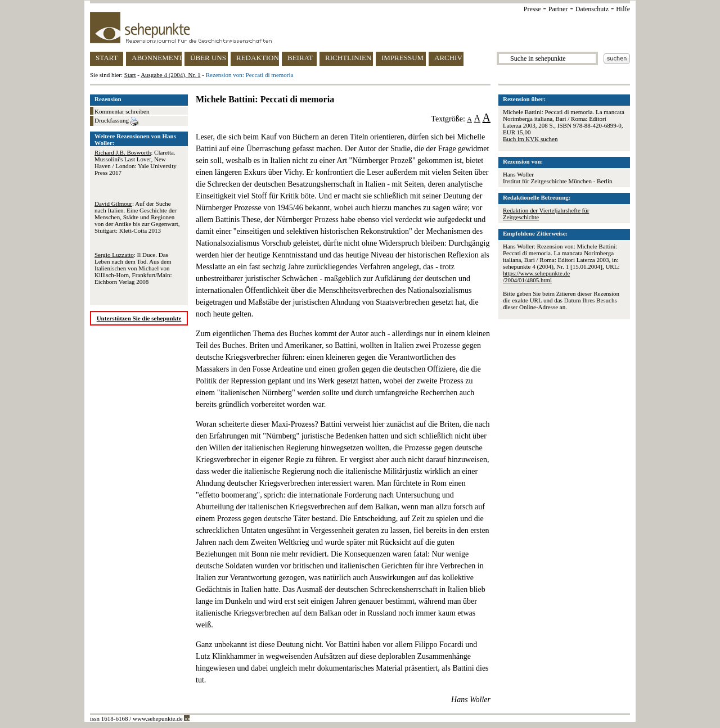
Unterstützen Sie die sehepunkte (139, 318)
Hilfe (623, 9)
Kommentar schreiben (122, 111)
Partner (558, 9)
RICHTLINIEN (348, 58)
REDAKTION (258, 58)
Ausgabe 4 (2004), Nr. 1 (170, 75)
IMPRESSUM (402, 58)
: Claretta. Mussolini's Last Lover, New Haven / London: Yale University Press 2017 (136, 162)
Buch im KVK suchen (530, 139)
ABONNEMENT (157, 58)
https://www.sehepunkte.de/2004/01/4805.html (536, 277)
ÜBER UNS (208, 58)
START (107, 58)
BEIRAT (300, 58)
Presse (532, 9)
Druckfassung (116, 121)
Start (130, 75)
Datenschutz (592, 9)
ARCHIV (448, 58)
